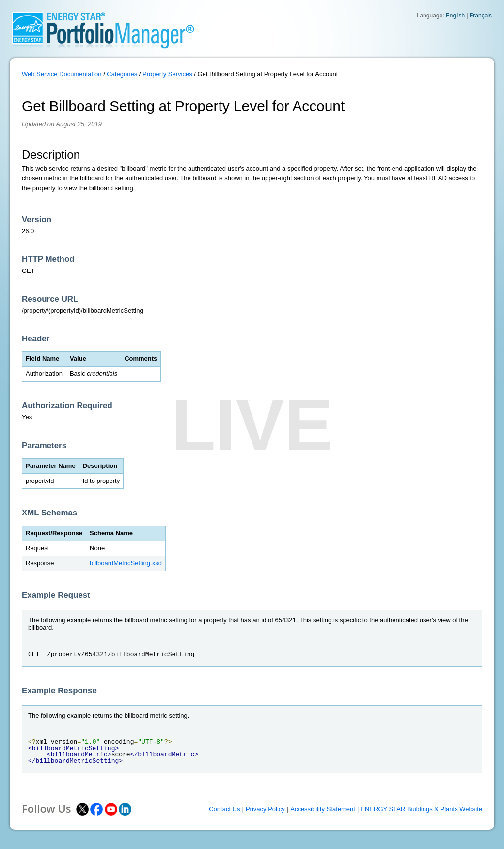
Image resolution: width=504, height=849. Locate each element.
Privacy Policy (265, 809)
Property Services (167, 74)
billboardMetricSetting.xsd (126, 563)
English (455, 16)
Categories (122, 74)
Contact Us (224, 809)
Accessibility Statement (323, 809)
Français (481, 16)
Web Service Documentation (62, 74)
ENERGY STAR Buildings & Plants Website (421, 809)
